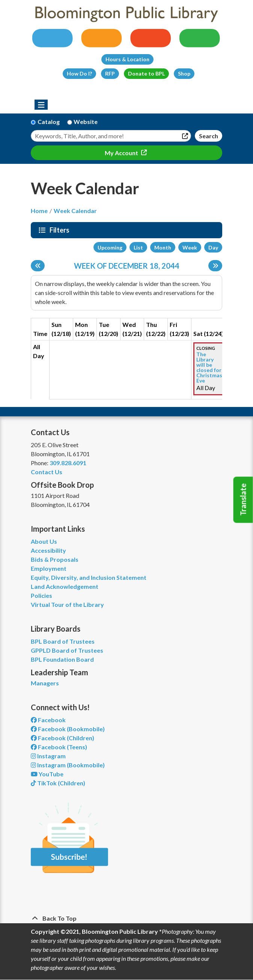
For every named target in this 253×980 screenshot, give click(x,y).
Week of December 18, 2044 (127, 266)
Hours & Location (127, 59)
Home (39, 211)
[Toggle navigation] (41, 105)
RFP (110, 73)
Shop (184, 73)
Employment (49, 568)
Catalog (49, 122)
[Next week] (215, 266)
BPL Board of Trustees (63, 641)
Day (213, 247)
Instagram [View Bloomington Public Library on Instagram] (48, 756)
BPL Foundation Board (62, 659)
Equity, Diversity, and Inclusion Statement (89, 577)
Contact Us (47, 472)
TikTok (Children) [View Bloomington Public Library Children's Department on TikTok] (58, 783)
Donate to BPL (146, 73)
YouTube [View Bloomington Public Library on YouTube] (47, 774)
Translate (243, 500)
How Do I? (79, 73)
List (138, 247)
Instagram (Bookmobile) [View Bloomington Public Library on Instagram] (68, 765)
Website (86, 122)
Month (163, 247)
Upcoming (110, 247)
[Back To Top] (127, 918)
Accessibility (48, 550)
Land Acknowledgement (65, 586)
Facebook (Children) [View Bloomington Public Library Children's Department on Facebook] (62, 738)
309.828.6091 (68, 463)
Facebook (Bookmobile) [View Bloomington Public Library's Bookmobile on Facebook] (68, 729)
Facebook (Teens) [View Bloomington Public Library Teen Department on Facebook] (59, 747)
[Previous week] (38, 266)
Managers (45, 683)
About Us (44, 541)
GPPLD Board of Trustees (67, 650)
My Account (122, 153)
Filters (60, 230)
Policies (41, 595)
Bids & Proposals (55, 559)
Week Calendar (75, 211)
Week (190, 247)
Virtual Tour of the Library (67, 604)
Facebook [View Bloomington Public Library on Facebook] (48, 720)
